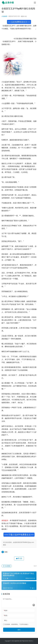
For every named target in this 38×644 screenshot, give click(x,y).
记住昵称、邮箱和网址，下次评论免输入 (16, 624)
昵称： (6, 611)
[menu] (35, 3)
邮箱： (6, 615)
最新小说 (24, 16)
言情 (6, 552)
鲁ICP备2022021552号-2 (26, 641)
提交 (19, 630)
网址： (6, 620)
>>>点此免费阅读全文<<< (19, 22)
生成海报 (7, 566)
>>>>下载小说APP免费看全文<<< (19, 535)
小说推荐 (4, 16)
